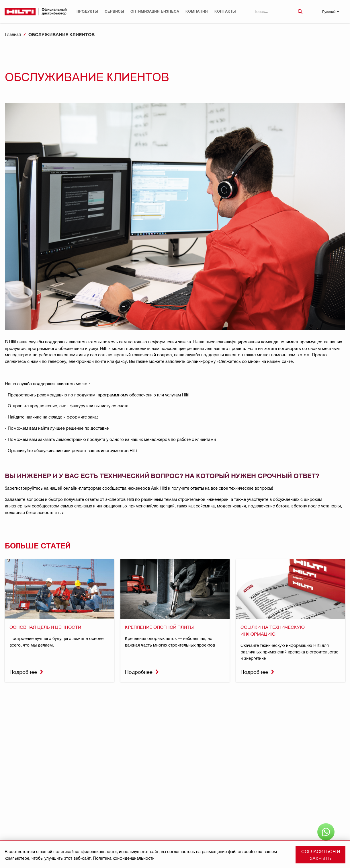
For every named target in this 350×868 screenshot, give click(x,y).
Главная (13, 34)
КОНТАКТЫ (225, 11)
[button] (87, 11)
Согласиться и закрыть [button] (321, 855)
